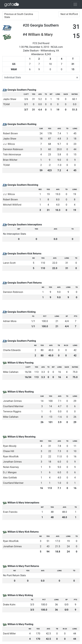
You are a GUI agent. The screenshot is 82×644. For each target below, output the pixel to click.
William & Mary (40, 34)
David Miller (9, 634)
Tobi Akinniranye (12, 155)
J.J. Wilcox (9, 144)
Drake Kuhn (9, 605)
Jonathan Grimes (12, 401)
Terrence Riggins (12, 412)
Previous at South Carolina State (19, 16)
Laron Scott (9, 263)
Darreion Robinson (13, 149)
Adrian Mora (10, 321)
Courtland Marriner (13, 406)
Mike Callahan (11, 372)
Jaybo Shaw (10, 99)
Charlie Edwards (12, 350)
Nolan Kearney (11, 467)
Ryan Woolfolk (11, 457)
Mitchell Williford (12, 205)
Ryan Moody (10, 446)
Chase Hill (9, 451)
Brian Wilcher (10, 160)
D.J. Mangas (10, 472)
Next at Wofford (69, 14)
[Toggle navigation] (75, 4)
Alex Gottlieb (10, 478)
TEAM (6, 104)
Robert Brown (10, 133)
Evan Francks (10, 512)
